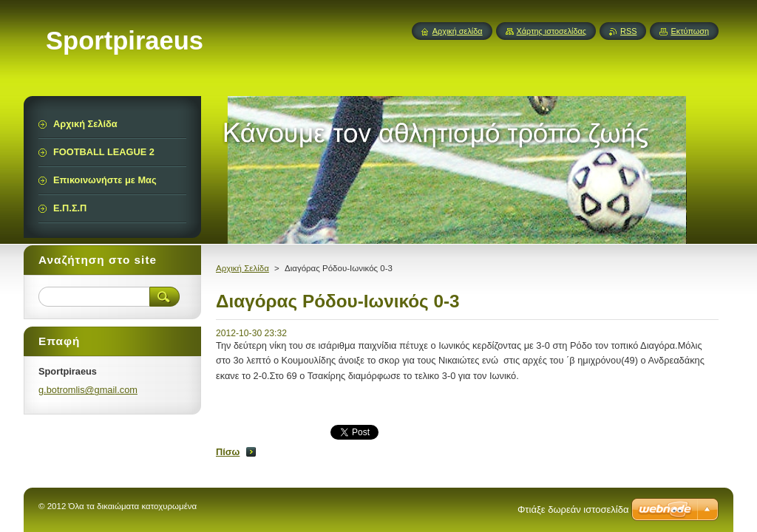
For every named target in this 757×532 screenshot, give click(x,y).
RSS (628, 31)
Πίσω (228, 452)
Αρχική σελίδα (458, 31)
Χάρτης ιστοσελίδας (552, 31)
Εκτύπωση (690, 31)
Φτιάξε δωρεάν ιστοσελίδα (573, 509)
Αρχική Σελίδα (242, 268)
